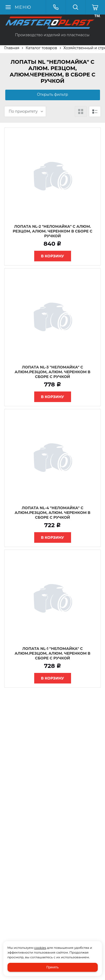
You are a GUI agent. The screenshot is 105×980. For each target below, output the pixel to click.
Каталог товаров (41, 48)
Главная (12, 48)
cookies (40, 948)
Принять (52, 967)
